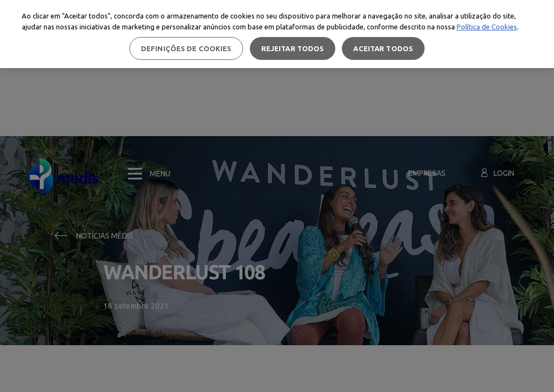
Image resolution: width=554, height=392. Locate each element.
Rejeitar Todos (293, 48)
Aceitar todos (383, 48)
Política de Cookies (487, 27)
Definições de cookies (186, 48)
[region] (277, 34)
